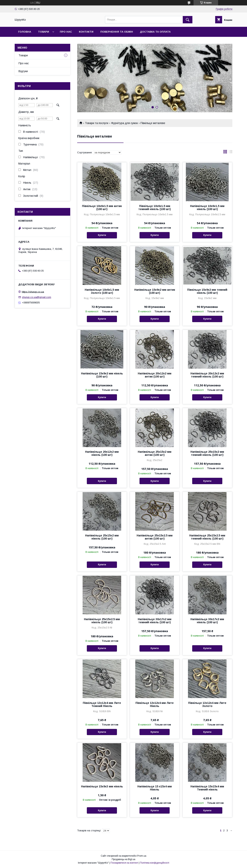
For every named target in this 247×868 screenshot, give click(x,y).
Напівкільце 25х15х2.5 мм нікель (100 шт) (102, 621)
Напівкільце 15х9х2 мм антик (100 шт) (155, 291)
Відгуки (23, 71)
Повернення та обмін (117, 32)
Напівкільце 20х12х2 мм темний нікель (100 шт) (207, 375)
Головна (25, 32)
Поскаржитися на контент (124, 863)
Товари (44, 32)
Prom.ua (142, 856)
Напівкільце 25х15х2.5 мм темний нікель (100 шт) (207, 537)
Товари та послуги (97, 123)
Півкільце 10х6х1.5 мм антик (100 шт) (102, 208)
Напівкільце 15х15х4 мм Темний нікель (207, 788)
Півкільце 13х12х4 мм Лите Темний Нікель (102, 704)
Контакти (86, 32)
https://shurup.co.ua (33, 292)
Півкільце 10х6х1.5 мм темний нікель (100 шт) (155, 208)
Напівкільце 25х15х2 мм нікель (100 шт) (102, 537)
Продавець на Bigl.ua (123, 859)
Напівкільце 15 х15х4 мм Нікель (155, 788)
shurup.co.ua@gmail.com (37, 297)
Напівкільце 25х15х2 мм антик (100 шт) (155, 453)
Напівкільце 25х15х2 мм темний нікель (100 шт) (207, 453)
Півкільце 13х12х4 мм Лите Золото (207, 704)
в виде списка (231, 153)
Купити (102, 235)
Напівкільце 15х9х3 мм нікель (102, 786)
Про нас (66, 32)
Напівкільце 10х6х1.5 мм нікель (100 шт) (207, 208)
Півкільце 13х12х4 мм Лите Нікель (155, 704)
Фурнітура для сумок (124, 123)
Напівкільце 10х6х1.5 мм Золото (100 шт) (102, 291)
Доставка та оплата (155, 32)
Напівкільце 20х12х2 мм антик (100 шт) (155, 375)
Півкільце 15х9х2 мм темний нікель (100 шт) (207, 291)
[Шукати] (188, 20)
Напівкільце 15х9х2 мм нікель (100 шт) (102, 375)
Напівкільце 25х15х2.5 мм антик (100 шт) (155, 537)
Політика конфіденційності (155, 863)
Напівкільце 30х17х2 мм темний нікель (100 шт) (155, 621)
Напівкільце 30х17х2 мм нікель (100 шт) (207, 621)
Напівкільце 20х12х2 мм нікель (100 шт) (102, 453)
